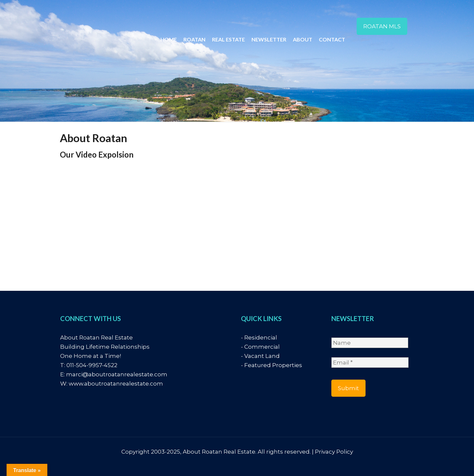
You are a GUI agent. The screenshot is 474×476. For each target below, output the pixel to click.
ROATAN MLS (382, 26)
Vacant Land (262, 356)
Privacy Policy (334, 452)
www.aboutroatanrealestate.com (116, 384)
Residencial (261, 338)
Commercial (262, 347)
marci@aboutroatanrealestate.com (117, 374)
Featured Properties (273, 365)
